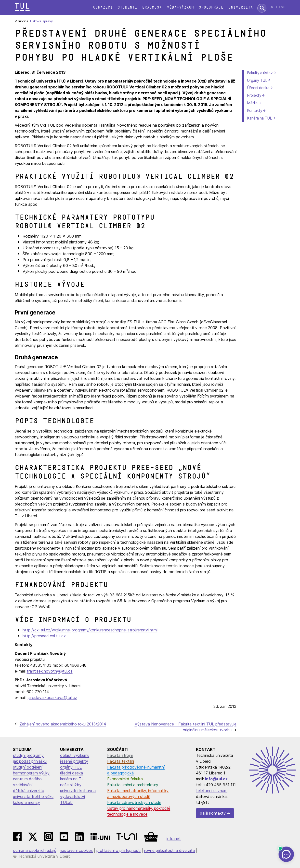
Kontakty (255, 111)
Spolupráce (211, 7)
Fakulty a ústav (260, 73)
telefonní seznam (212, 791)
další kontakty (213, 813)
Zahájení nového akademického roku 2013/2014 (63, 724)
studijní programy (28, 755)
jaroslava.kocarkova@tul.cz (52, 698)
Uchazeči (103, 7)
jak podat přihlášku (30, 761)
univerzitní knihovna (78, 791)
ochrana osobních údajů (35, 850)
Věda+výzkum (180, 7)
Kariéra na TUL (259, 118)
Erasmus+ (152, 7)
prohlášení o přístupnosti (118, 850)
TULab (66, 802)
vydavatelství (72, 796)
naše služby (71, 785)
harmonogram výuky (31, 773)
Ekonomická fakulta (125, 779)
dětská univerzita (29, 791)
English (277, 7)
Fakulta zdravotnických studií (134, 802)
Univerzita (241, 7)
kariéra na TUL (73, 779)
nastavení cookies (76, 850)
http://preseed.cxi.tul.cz (44, 636)
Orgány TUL (257, 80)
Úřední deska (258, 88)
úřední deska (72, 773)
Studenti (127, 7)
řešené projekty (74, 761)
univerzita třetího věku (33, 796)
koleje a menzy (26, 802)
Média (252, 103)
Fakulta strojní (120, 755)
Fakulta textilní (121, 761)
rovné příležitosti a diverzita (170, 850)
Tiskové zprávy (41, 21)
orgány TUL (71, 767)
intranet (174, 839)
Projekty (254, 95)
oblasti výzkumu (75, 755)
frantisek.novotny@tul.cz (50, 671)
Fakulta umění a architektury (133, 785)
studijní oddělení (28, 767)
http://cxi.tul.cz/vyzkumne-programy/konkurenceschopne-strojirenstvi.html (90, 630)
